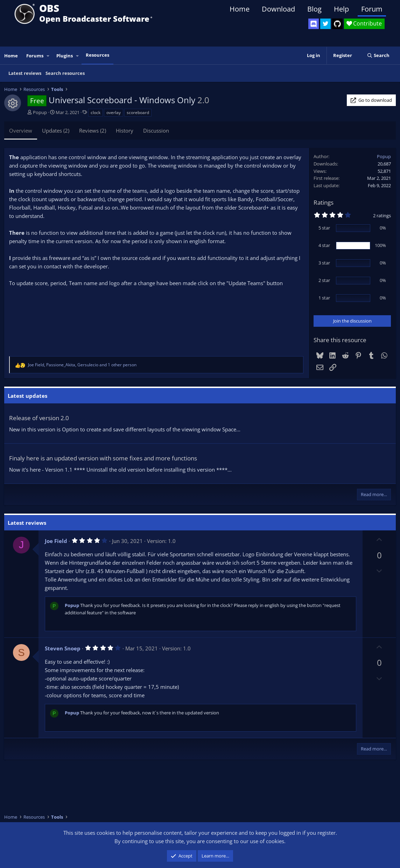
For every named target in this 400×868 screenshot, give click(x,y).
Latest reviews (25, 73)
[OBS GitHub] (337, 24)
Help (341, 9)
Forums (35, 56)
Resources (97, 55)
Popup (40, 112)
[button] (48, 56)
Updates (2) (56, 130)
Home (240, 9)
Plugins (65, 56)
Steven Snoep (63, 648)
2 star (324, 280)
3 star (324, 263)
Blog (314, 9)
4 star (324, 245)
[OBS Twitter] (325, 24)
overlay (114, 112)
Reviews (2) (93, 130)
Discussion (156, 130)
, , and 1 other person (82, 365)
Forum (372, 9)
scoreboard (138, 112)
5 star (324, 228)
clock (96, 112)
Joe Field (56, 541)
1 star (324, 298)
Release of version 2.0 (39, 418)
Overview (21, 130)
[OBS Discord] (314, 24)
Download (278, 9)
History (125, 130)
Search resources (65, 73)
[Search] (378, 55)
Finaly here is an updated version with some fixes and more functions (103, 458)
